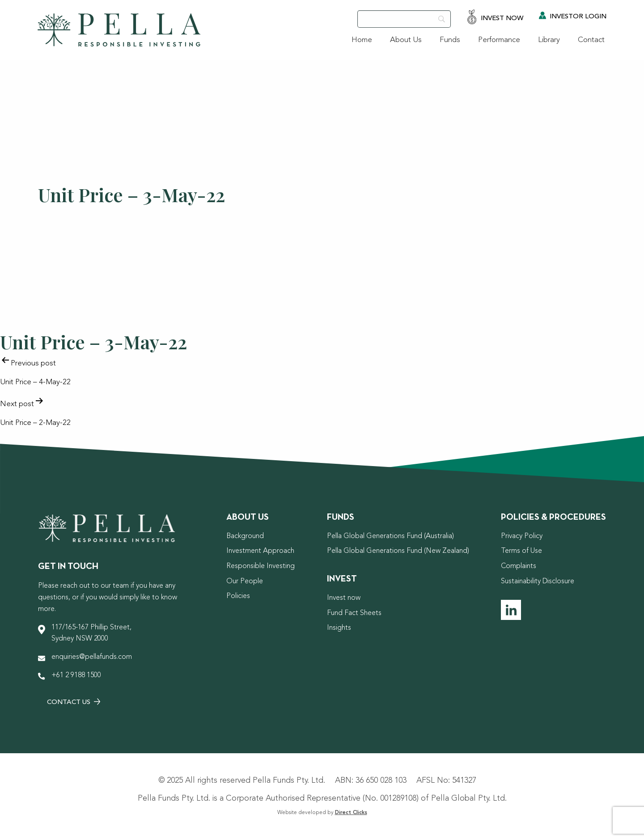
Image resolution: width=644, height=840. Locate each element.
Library (549, 40)
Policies (238, 596)
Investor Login (573, 16)
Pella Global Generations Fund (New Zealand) (398, 551)
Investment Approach (260, 551)
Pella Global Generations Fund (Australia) (390, 536)
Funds (450, 40)
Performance (499, 40)
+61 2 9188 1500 (76, 675)
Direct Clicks (351, 813)
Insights (339, 628)
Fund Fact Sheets (354, 613)
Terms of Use (521, 551)
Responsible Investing (261, 566)
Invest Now (495, 18)
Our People (245, 581)
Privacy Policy (522, 536)
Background (245, 536)
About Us (406, 40)
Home (362, 40)
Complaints (519, 566)
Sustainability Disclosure (538, 581)
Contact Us (74, 702)
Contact (591, 40)
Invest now (344, 598)
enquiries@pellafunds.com (92, 657)
